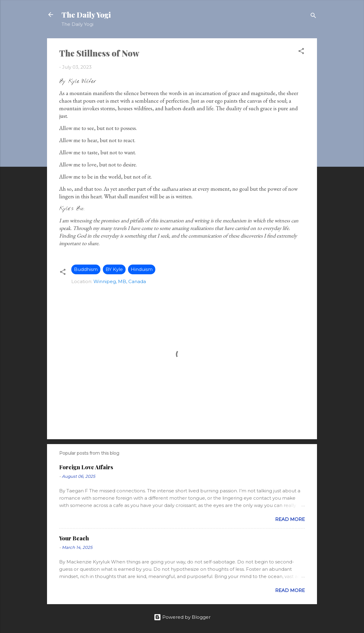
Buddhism (86, 269)
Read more (290, 519)
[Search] (313, 17)
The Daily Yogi (86, 15)
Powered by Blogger (182, 617)
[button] (301, 52)
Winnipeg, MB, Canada (120, 281)
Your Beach (74, 538)
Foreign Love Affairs (86, 467)
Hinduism (142, 269)
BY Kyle (114, 269)
